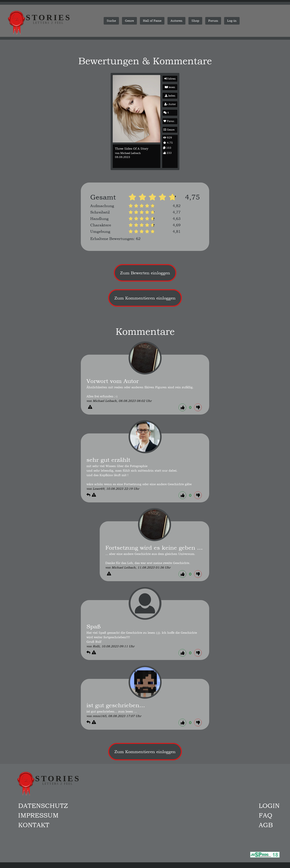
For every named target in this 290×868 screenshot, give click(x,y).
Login (269, 806)
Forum (213, 21)
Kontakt (34, 825)
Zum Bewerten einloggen (145, 273)
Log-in (232, 21)
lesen (170, 87)
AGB (266, 825)
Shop (195, 21)
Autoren (176, 21)
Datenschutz (43, 806)
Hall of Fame (152, 21)
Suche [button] (111, 21)
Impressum (38, 815)
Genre (169, 130)
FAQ (265, 815)
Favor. (169, 121)
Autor (170, 104)
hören (170, 79)
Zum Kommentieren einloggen (145, 298)
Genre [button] (129, 21)
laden (170, 96)
